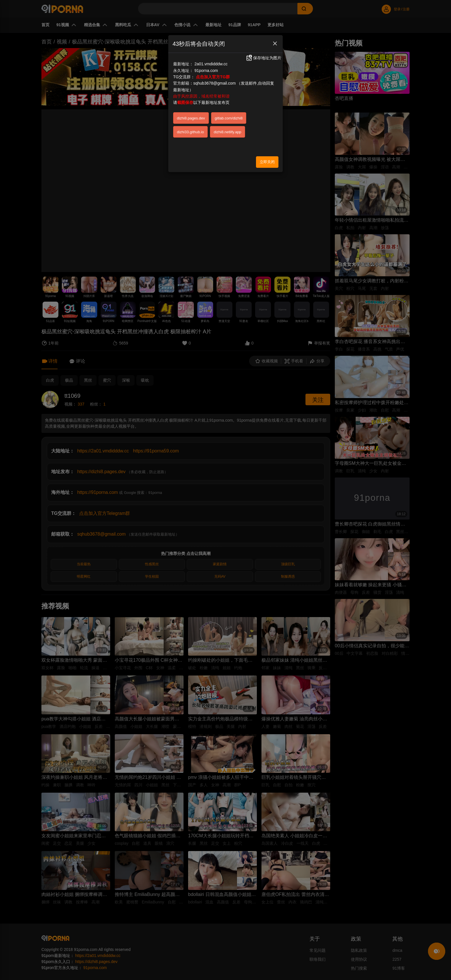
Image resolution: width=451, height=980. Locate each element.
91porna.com (206, 71)
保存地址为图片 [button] (263, 58)
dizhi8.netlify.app (228, 132)
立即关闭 (267, 162)
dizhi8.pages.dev (191, 118)
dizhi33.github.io (190, 132)
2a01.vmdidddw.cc (211, 64)
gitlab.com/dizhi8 (229, 118)
